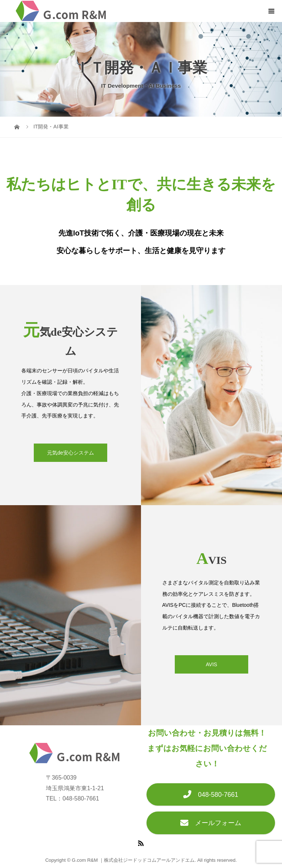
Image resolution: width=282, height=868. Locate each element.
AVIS (212, 664)
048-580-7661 (211, 795)
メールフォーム (211, 823)
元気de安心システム (70, 453)
